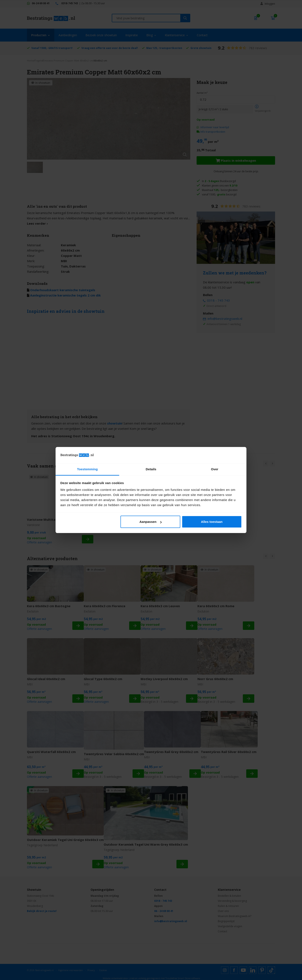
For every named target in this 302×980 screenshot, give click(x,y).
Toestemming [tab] (87, 469)
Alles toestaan (212, 522)
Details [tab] (151, 469)
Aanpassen (151, 522)
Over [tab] (215, 469)
